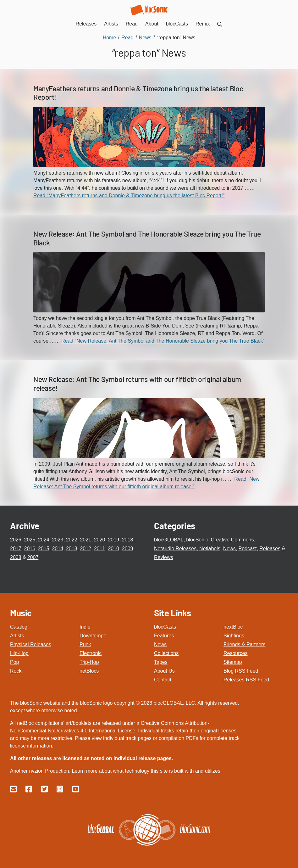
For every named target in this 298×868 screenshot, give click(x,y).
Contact (163, 680)
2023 (58, 540)
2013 (72, 549)
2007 (33, 557)
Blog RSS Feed (241, 671)
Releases (270, 549)
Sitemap (233, 662)
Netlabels (210, 549)
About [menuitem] (152, 24)
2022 (72, 540)
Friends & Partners (244, 644)
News (229, 549)
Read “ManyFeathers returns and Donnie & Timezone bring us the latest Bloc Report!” (129, 196)
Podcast (248, 549)
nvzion (36, 771)
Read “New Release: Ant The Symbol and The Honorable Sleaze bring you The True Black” (163, 341)
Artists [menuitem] (111, 24)
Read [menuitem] (132, 24)
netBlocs (89, 671)
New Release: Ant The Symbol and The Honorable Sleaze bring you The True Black (147, 238)
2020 (100, 540)
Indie (85, 627)
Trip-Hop (89, 662)
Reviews (163, 557)
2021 (86, 540)
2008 (16, 557)
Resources (235, 653)
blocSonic (197, 540)
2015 (44, 549)
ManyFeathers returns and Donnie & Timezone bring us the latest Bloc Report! (138, 93)
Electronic (91, 653)
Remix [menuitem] (203, 24)
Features (164, 636)
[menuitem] (220, 24)
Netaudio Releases (175, 549)
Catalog (19, 627)
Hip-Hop (19, 653)
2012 (86, 549)
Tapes (161, 662)
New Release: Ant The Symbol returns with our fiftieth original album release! (137, 384)
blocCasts (165, 627)
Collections (166, 653)
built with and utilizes (197, 771)
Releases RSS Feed (246, 680)
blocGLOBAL (169, 540)
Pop (14, 662)
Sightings (234, 636)
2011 (100, 549)
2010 (113, 549)
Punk (85, 644)
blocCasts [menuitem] (177, 24)
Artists (17, 636)
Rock (16, 671)
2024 (44, 540)
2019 (113, 540)
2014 (58, 549)
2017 (16, 549)
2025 (30, 540)
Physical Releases (31, 644)
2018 (128, 540)
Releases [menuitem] (86, 24)
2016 (30, 549)
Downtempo (93, 636)
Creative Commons (232, 540)
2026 (16, 540)
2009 (128, 549)
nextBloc (233, 627)
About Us (164, 671)
